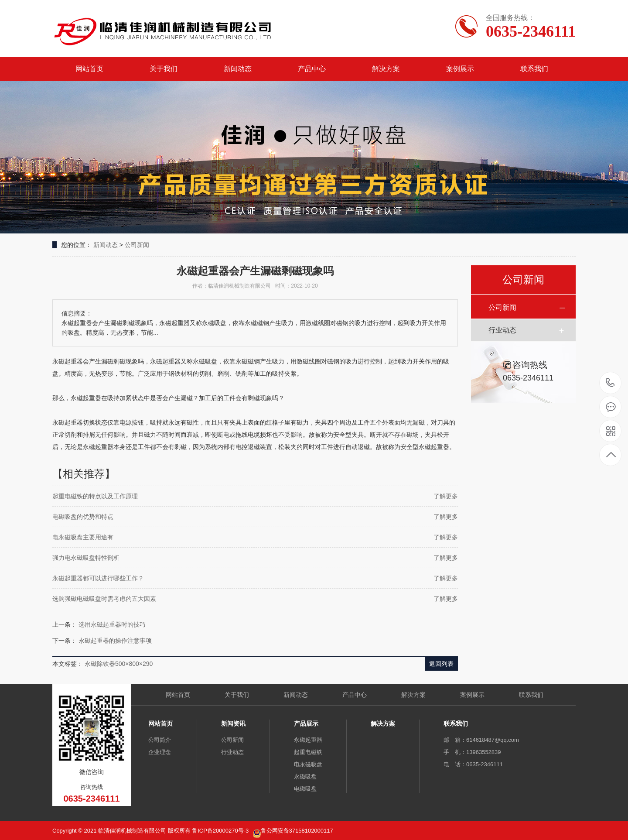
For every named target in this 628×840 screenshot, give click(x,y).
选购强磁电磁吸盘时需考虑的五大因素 (104, 599)
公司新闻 (137, 245)
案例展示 (460, 69)
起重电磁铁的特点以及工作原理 (95, 496)
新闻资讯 (233, 723)
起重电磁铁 (308, 752)
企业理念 (160, 752)
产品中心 (312, 69)
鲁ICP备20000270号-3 (221, 831)
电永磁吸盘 (308, 764)
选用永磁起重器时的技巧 (112, 624)
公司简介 (160, 740)
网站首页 (89, 69)
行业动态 (502, 330)
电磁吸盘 (305, 789)
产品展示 (306, 723)
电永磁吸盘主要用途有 (83, 537)
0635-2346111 (610, 383)
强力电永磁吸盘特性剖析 (86, 558)
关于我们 (164, 69)
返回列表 (441, 664)
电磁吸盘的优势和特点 (83, 517)
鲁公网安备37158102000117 (297, 831)
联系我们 (534, 69)
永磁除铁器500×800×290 (119, 664)
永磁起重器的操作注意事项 (115, 641)
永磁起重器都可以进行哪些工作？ (98, 578)
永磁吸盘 (305, 777)
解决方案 (386, 69)
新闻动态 (238, 69)
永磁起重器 (308, 740)
